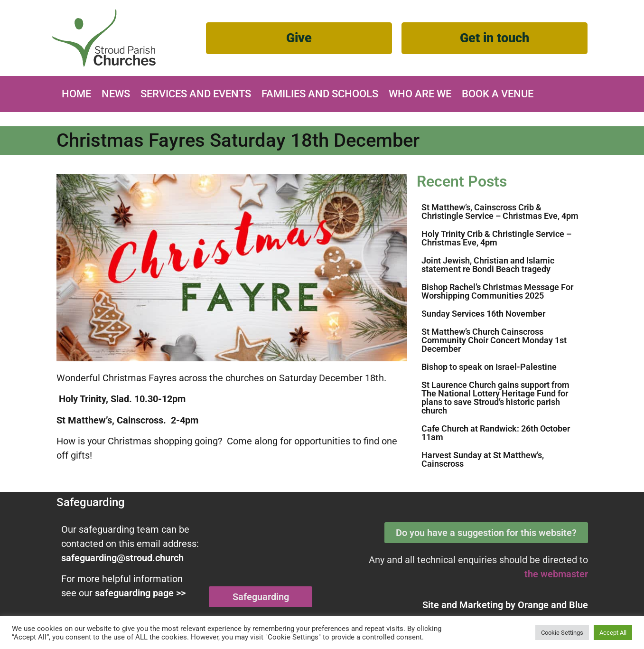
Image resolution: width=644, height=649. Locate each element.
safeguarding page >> (140, 593)
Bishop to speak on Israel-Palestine (489, 367)
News (116, 94)
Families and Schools (320, 94)
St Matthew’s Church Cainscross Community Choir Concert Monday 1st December (494, 340)
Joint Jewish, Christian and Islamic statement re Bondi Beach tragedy (488, 265)
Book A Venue (498, 94)
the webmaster (556, 574)
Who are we (420, 94)
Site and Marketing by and (505, 605)
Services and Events (196, 94)
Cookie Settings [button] (562, 633)
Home (76, 94)
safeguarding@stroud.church (122, 558)
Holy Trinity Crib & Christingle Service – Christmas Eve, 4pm (496, 238)
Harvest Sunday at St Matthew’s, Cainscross (483, 459)
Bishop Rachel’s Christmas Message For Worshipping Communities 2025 (497, 291)
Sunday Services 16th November (483, 314)
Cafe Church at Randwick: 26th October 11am (496, 433)
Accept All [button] (613, 633)
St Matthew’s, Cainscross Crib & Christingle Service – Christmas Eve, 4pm (500, 212)
